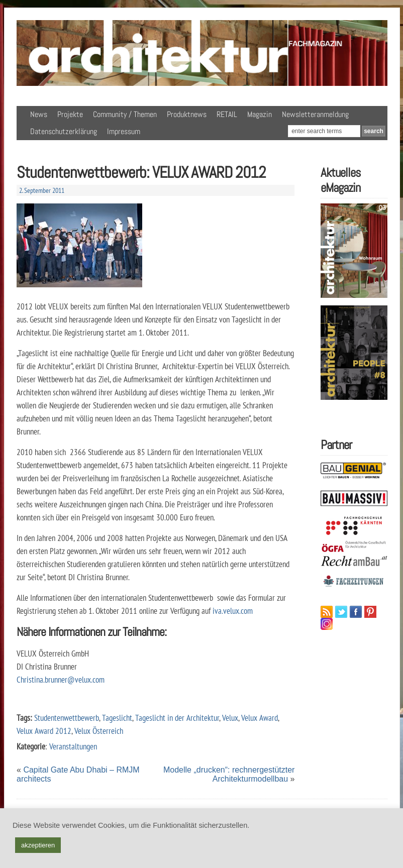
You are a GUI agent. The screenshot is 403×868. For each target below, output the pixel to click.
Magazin (260, 114)
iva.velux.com (233, 611)
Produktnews (187, 114)
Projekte (70, 114)
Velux (230, 718)
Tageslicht (117, 718)
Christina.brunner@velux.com (61, 679)
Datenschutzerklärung (64, 131)
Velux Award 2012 (44, 731)
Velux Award (260, 718)
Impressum (124, 131)
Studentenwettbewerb (67, 718)
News (39, 114)
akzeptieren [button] (38, 845)
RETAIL (227, 114)
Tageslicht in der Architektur (177, 718)
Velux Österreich (99, 731)
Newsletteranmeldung (315, 114)
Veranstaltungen (73, 746)
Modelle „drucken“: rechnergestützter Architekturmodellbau (229, 774)
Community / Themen (125, 114)
